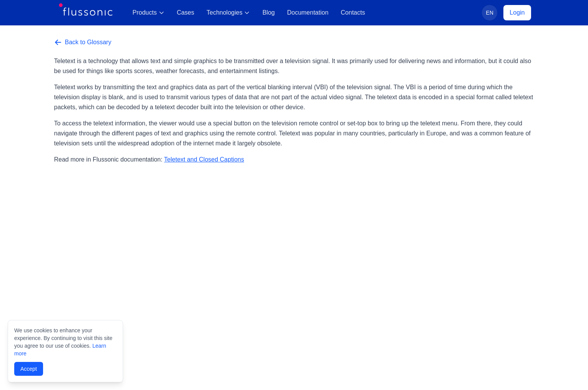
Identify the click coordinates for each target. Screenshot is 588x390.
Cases (186, 12)
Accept (29, 369)
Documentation (308, 12)
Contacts (353, 12)
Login (517, 12)
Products (149, 12)
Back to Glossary (83, 42)
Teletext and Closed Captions (204, 159)
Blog (268, 12)
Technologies (228, 12)
